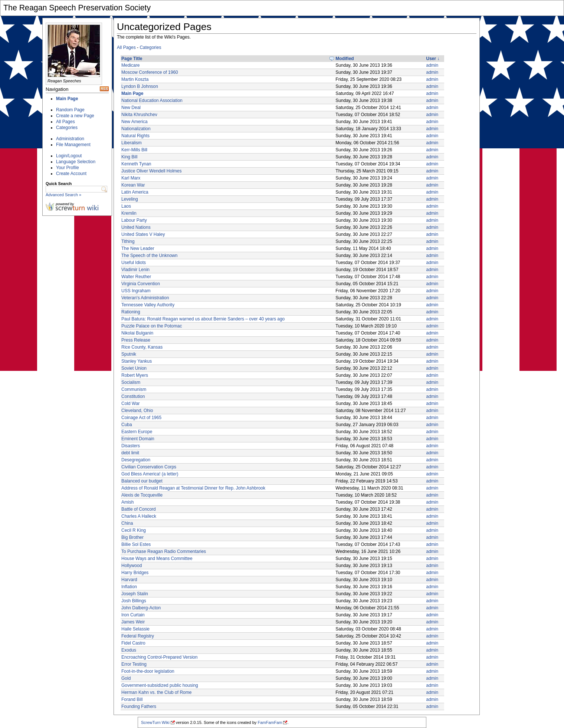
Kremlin (129, 213)
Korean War (133, 185)
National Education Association (152, 101)
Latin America (135, 192)
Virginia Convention (141, 284)
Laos (126, 206)
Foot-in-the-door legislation (148, 671)
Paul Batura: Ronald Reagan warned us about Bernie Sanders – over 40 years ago (203, 319)
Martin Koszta (135, 79)
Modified (345, 59)
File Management (73, 145)
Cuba (127, 425)
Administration (70, 139)
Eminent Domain (138, 439)
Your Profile (68, 168)
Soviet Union (134, 368)
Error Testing (134, 664)
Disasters (131, 446)
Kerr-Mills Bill (134, 150)
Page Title (132, 59)
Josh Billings (134, 601)
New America (135, 122)
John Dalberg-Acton (141, 608)
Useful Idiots (134, 263)
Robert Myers (135, 375)
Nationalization (136, 129)
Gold (126, 678)
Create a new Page (75, 116)
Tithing (128, 241)
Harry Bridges (135, 573)
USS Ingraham (136, 291)
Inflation (129, 587)
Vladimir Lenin (135, 270)
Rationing (131, 312)
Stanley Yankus (137, 361)
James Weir (133, 622)
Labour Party (134, 220)
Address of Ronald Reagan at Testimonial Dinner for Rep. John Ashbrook (193, 488)
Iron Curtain (133, 615)
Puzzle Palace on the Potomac (152, 326)
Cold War (131, 403)
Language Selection (76, 162)
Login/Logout (69, 156)
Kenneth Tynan (136, 164)
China (127, 523)
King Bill (129, 157)
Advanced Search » (63, 195)
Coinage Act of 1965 (141, 418)
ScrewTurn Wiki (155, 722)
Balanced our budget (142, 481)
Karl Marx (131, 178)
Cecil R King (134, 530)
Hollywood (132, 566)
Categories (67, 128)
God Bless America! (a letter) (150, 474)
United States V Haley (143, 234)
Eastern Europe (137, 432)
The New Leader (138, 248)
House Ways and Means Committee (157, 559)
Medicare (130, 65)
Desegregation (136, 460)
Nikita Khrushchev (139, 115)
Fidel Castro (133, 643)
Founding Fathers (139, 706)
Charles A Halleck (139, 516)
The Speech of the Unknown (149, 256)
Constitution (133, 396)
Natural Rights (135, 136)
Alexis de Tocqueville (142, 495)
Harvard (129, 580)
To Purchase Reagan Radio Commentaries (164, 551)
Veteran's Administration (145, 298)
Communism (134, 389)
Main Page (67, 99)
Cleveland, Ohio (137, 411)
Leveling (130, 199)
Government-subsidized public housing (160, 685)
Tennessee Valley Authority (148, 305)
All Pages (65, 122)
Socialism (131, 382)
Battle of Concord (139, 509)
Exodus (129, 650)
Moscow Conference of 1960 (150, 72)
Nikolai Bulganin (137, 333)
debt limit (130, 453)
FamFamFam (270, 722)
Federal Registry (138, 636)
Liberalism (132, 143)
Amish (127, 502)
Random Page (70, 110)
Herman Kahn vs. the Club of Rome (156, 692)
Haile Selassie (135, 629)
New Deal (131, 108)
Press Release (136, 340)
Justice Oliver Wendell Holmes (152, 171)
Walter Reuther (136, 277)
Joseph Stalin (135, 594)
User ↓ (433, 59)
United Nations (136, 227)
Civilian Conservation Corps (149, 467)
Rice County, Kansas (142, 347)
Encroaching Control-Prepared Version (159, 657)
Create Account (71, 174)
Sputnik (129, 354)
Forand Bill (132, 699)
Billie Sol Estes (136, 544)
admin (432, 65)
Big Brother (132, 537)
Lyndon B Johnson (140, 86)
